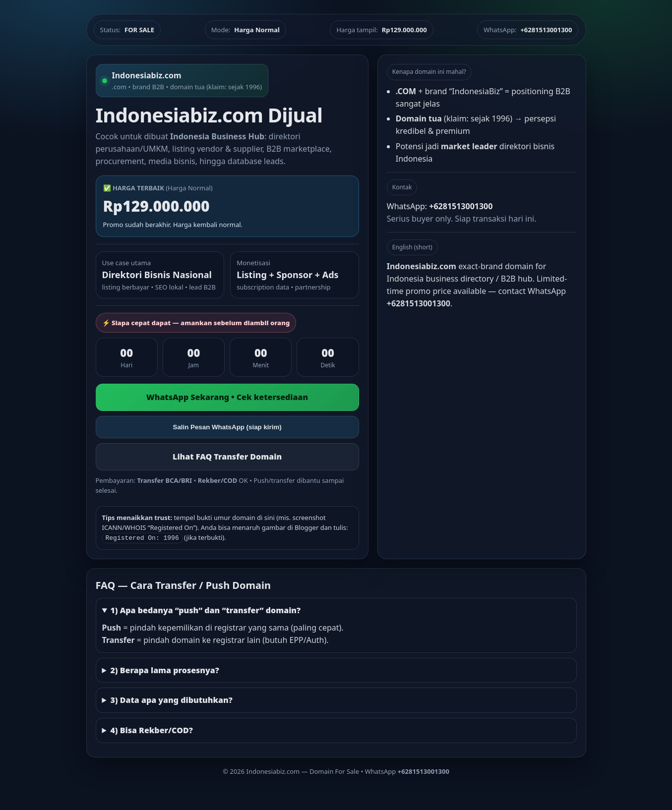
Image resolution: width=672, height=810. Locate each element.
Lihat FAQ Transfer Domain (227, 457)
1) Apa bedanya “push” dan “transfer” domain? (205, 609)
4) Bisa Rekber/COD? (151, 729)
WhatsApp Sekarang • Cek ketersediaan (227, 397)
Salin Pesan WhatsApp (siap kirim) (227, 427)
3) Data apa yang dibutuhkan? (171, 699)
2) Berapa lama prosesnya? (164, 669)
